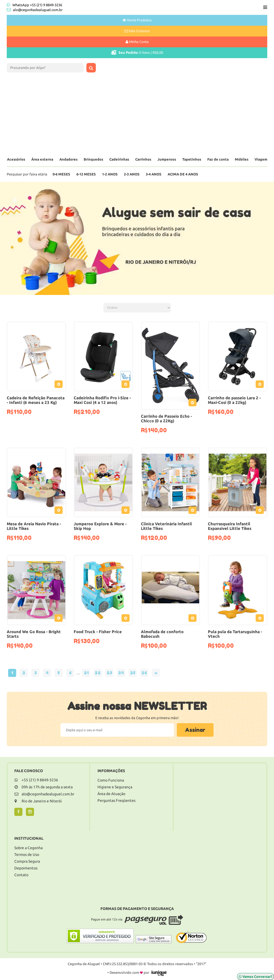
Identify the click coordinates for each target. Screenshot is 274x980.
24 (121, 673)
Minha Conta (137, 42)
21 (86, 673)
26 (144, 673)
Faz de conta (218, 159)
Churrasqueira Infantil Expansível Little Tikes (230, 526)
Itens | (137, 53)
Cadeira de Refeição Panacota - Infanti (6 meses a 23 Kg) (36, 400)
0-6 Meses (61, 174)
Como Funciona (111, 780)
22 (98, 673)
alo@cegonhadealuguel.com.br (38, 10)
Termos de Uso (27, 855)
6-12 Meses (86, 174)
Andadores (68, 159)
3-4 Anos (154, 174)
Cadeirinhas (119, 159)
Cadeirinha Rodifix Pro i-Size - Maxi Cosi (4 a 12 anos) (102, 400)
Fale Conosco (137, 31)
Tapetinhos (192, 159)
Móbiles (242, 159)
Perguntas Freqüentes (116, 800)
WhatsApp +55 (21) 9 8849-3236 (34, 5)
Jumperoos (167, 159)
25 (133, 673)
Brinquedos (93, 159)
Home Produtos (137, 20)
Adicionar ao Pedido (60, 385)
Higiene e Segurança (115, 787)
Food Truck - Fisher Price (98, 632)
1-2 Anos (110, 174)
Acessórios (16, 159)
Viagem (261, 159)
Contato (21, 875)
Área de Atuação (111, 794)
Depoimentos (26, 868)
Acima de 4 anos (183, 174)
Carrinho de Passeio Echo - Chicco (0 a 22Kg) (166, 418)
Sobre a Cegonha (28, 848)
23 (109, 673)
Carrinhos (143, 159)
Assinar (195, 730)
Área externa (42, 159)
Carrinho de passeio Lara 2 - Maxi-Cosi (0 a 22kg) (234, 400)
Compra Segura (27, 861)
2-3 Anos (132, 174)
